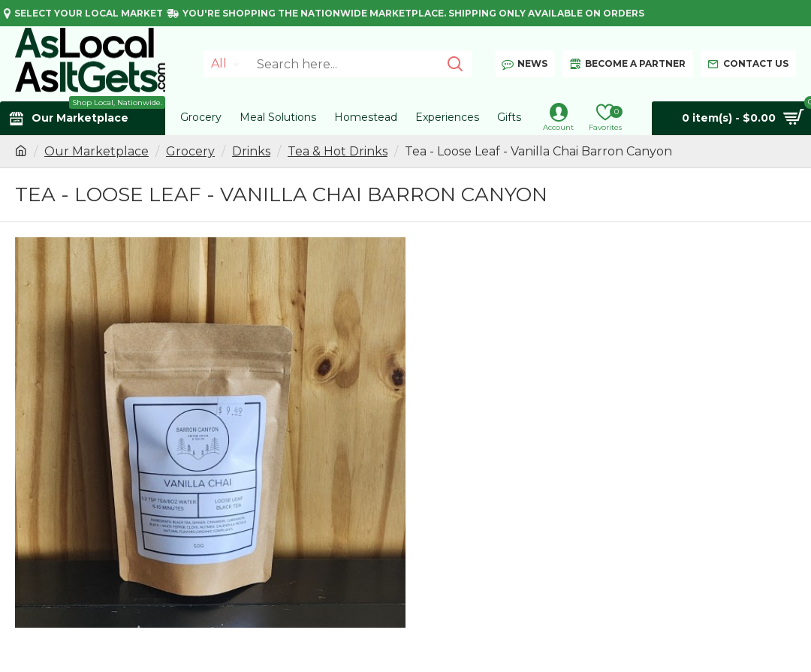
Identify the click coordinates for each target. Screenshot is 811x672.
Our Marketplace (96, 151)
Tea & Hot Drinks (338, 151)
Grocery (190, 151)
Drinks (251, 151)
